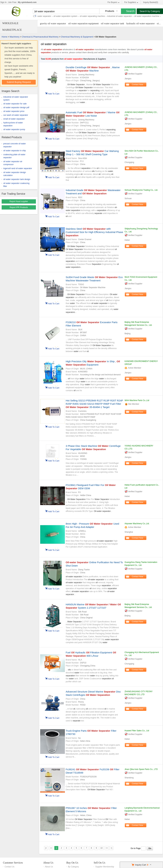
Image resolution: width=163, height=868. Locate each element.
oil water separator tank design (17, 179)
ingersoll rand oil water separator (18, 168)
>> (107, 848)
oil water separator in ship (15, 151)
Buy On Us (72, 863)
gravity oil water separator (53, 23)
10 (102, 848)
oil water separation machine (149, 16)
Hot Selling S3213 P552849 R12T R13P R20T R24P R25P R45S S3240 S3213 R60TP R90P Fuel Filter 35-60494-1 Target (94, 404)
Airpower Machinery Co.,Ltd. (137, 524)
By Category (73, 867)
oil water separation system (68, 16)
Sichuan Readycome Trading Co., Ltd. (141, 190)
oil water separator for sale (15, 104)
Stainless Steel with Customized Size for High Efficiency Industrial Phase (94, 232)
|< (46, 848)
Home (5, 37)
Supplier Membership (105, 867)
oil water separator (45, 16)
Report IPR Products (19, 207)
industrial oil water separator (122, 16)
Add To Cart (54, 93)
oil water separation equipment (83, 23)
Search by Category (150, 11)
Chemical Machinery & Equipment (77, 37)
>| (111, 848)
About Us (48, 863)
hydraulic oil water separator (140, 23)
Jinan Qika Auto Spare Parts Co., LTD (141, 769)
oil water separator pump (14, 129)
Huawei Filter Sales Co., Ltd (137, 731)
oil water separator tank (113, 23)
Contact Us (9, 867)
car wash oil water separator (16, 115)
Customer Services (13, 863)
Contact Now (138, 85)
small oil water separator (14, 119)
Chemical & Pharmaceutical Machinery (40, 37)
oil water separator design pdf (16, 107)
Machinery (14, 37)
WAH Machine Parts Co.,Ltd (137, 400)
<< (51, 848)
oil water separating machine (95, 16)
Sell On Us (99, 863)
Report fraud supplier (19, 201)
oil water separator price (14, 111)
